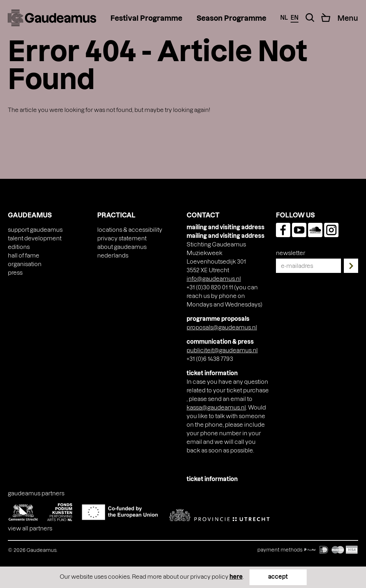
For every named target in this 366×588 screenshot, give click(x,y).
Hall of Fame (24, 255)
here (236, 576)
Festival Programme (146, 18)
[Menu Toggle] (348, 18)
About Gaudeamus (122, 247)
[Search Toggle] (310, 18)
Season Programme (231, 18)
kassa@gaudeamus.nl (216, 407)
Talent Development (35, 238)
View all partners (30, 528)
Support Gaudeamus (35, 229)
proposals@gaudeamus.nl (222, 327)
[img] (52, 18)
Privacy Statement (122, 238)
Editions (19, 247)
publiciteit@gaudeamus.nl (222, 350)
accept (278, 576)
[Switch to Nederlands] (113, 255)
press (15, 272)
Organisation (25, 264)
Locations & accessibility (130, 229)
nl (284, 17)
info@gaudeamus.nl (214, 278)
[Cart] (326, 18)
